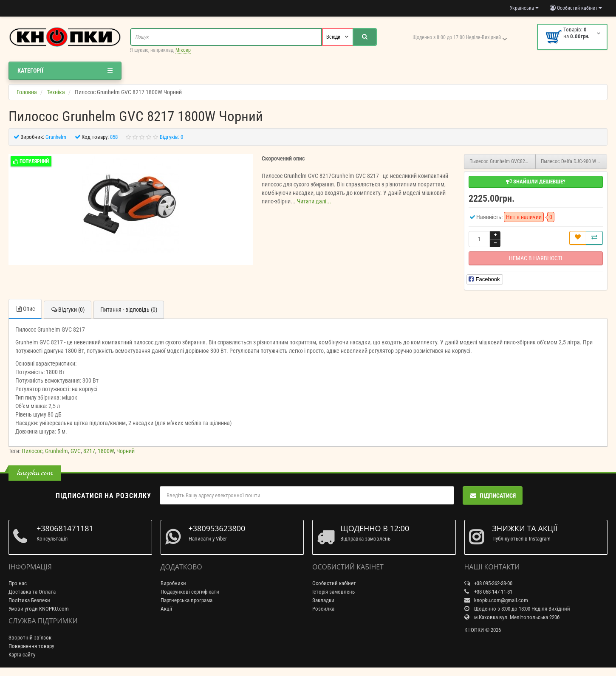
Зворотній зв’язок (30, 638)
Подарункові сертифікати (190, 592)
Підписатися (493, 496)
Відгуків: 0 (171, 137)
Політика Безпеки (29, 600)
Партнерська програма (186, 600)
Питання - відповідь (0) (129, 310)
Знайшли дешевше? (536, 182)
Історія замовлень (333, 592)
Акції (166, 609)
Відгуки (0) (68, 310)
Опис (25, 309)
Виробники (173, 583)
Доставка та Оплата (32, 592)
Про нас (18, 583)
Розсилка (323, 609)
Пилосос (32, 451)
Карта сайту (22, 655)
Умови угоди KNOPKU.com (39, 609)
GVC (76, 451)
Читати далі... (314, 201)
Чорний (126, 451)
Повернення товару (31, 646)
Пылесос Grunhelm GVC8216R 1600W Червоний (503, 161)
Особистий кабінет (334, 583)
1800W (106, 451)
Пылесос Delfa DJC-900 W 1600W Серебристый (574, 161)
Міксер (183, 50)
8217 (89, 451)
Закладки (323, 600)
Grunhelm (57, 451)
